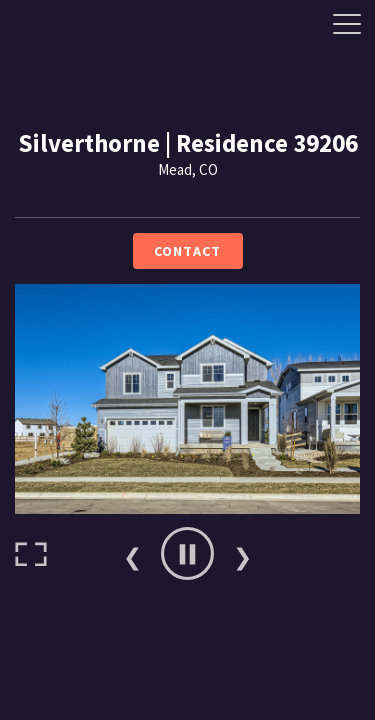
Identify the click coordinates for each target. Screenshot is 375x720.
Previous (133, 554)
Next (243, 554)
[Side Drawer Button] (347, 24)
